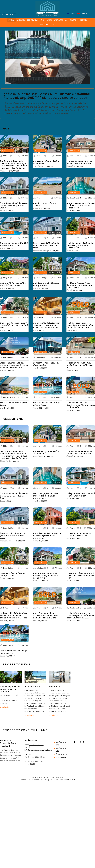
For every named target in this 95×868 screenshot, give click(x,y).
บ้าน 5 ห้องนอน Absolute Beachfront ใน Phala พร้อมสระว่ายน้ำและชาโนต (81, 405)
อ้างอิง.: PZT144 (8, 272)
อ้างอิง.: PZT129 (41, 352)
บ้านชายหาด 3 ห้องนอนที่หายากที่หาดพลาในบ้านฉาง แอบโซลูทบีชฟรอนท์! (14, 325)
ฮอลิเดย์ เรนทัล (46, 20)
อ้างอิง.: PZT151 (8, 192)
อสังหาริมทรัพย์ (33, 20)
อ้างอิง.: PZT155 (8, 150)
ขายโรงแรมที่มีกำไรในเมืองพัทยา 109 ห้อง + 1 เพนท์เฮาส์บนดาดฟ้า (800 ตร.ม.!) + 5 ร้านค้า (47, 325)
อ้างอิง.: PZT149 (74, 192)
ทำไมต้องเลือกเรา (32, 687)
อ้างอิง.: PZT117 (8, 392)
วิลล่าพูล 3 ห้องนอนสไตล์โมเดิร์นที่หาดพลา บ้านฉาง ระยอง (14, 244)
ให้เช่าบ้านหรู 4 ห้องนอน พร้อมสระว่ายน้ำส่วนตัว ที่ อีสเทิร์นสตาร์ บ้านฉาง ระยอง (81, 206)
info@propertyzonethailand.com (38, 750)
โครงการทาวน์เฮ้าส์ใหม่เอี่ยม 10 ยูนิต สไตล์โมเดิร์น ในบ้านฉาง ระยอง (46, 245)
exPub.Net (71, 780)
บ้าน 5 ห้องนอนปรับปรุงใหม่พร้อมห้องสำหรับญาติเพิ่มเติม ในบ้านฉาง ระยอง (80, 245)
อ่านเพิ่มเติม (5, 707)
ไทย (73, 13)
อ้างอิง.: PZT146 (41, 232)
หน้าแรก (11, 20)
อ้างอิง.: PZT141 (8, 312)
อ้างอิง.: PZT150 (74, 352)
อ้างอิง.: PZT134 (8, 352)
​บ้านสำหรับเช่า (61, 758)
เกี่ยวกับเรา (21, 20)
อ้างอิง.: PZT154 (41, 150)
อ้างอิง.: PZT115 (41, 392)
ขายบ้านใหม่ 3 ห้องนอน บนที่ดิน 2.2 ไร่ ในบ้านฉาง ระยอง (13, 284)
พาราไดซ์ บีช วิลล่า (61, 20)
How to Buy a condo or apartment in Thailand (10, 689)
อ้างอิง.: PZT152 (41, 192)
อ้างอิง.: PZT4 (73, 392)
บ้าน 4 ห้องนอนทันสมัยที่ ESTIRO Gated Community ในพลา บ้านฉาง (14, 206)
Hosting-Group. (49, 780)
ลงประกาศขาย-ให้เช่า (47, 25)
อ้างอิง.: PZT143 (41, 272)
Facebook (80, 742)
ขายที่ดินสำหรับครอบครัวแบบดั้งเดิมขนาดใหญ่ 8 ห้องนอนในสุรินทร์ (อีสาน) (79, 285)
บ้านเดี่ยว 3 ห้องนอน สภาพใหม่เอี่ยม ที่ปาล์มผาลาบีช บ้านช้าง (79, 162)
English (84, 13)
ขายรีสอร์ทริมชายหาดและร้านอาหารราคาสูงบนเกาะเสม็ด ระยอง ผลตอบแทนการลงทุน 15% (14, 365)
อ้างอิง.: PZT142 (74, 272)
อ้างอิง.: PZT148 (8, 232)
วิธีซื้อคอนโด (54, 687)
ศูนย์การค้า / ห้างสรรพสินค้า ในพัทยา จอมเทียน (46, 364)
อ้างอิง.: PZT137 (41, 312)
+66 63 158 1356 (9, 14)
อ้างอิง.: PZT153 (74, 150)
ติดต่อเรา (83, 20)
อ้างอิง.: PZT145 (74, 232)
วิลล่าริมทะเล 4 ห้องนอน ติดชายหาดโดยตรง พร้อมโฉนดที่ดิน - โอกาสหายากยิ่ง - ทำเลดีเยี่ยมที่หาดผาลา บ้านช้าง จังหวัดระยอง (14, 165)
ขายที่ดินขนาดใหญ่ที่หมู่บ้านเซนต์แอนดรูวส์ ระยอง (46, 284)
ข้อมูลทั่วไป (74, 20)
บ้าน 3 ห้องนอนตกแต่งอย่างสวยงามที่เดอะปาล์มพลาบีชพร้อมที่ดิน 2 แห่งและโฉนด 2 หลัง (80, 325)
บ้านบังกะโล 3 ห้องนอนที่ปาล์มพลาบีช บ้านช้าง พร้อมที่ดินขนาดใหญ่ (80, 365)
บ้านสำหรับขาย (62, 754)
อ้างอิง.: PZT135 (74, 312)
